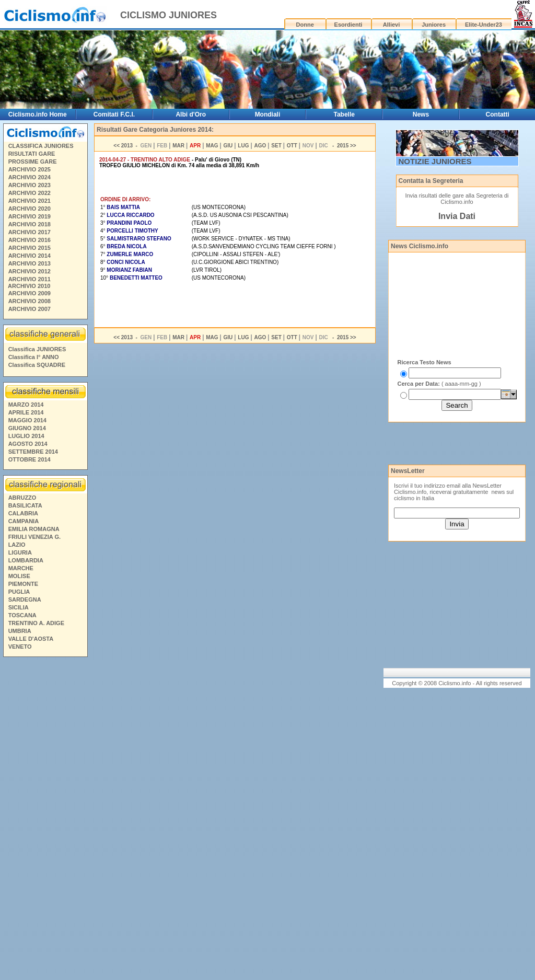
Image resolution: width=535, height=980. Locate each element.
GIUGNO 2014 (27, 428)
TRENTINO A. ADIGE (36, 623)
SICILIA (19, 607)
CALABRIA (23, 513)
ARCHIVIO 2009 (30, 293)
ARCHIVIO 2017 (30, 232)
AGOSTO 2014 (28, 444)
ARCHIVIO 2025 (30, 169)
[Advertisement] (45, 820)
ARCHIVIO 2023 (30, 185)
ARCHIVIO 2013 (30, 263)
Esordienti (348, 25)
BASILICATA (25, 505)
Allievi (391, 25)
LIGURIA (20, 552)
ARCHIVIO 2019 (30, 216)
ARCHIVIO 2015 (30, 248)
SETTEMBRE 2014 (33, 452)
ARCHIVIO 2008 (30, 301)
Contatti (498, 114)
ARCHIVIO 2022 (30, 193)
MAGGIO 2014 (27, 420)
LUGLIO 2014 (26, 436)
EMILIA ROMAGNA (34, 529)
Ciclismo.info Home (38, 114)
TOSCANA (22, 615)
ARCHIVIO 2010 (29, 286)
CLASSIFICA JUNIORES (41, 146)
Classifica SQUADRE (37, 365)
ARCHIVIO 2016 (30, 240)
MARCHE (21, 568)
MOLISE (19, 576)
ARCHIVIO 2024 (30, 177)
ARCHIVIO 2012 (30, 271)
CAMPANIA (24, 521)
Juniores (434, 25)
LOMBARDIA (26, 560)
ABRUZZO (22, 498)
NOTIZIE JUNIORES (435, 161)
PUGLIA (19, 592)
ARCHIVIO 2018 (30, 224)
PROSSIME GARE (33, 162)
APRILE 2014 (26, 412)
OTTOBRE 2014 (30, 459)
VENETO (20, 647)
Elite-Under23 (484, 25)
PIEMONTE (23, 584)
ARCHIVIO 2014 (30, 256)
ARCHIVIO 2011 (30, 279)
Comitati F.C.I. (114, 114)
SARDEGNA (25, 599)
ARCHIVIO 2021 (30, 201)
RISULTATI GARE (32, 154)
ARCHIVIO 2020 (30, 209)
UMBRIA (20, 631)
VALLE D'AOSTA (31, 639)
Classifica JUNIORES (37, 349)
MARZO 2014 (26, 405)
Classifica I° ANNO (34, 357)
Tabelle (344, 114)
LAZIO (17, 545)
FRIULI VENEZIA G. (34, 537)
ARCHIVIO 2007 (30, 309)
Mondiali (268, 114)
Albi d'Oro (191, 114)
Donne (305, 25)
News (421, 114)
